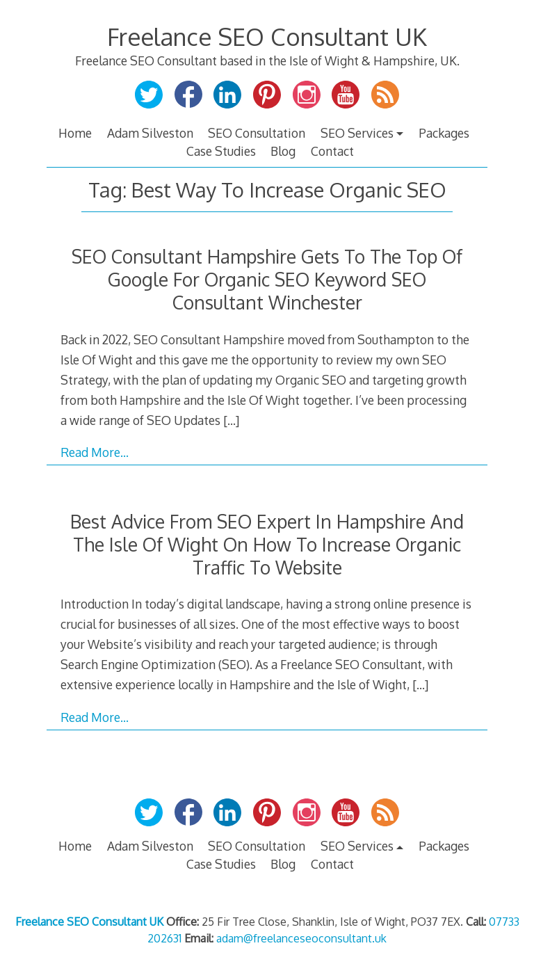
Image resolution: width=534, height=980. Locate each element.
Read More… (95, 452)
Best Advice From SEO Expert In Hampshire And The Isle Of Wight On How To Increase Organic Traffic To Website (267, 544)
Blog (283, 151)
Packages (444, 133)
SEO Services (357, 133)
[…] (231, 420)
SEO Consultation (257, 133)
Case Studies (221, 151)
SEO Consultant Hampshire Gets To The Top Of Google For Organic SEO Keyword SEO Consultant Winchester (267, 279)
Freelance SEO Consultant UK (267, 37)
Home (75, 133)
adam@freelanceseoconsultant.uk (301, 938)
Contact (332, 151)
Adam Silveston (150, 133)
